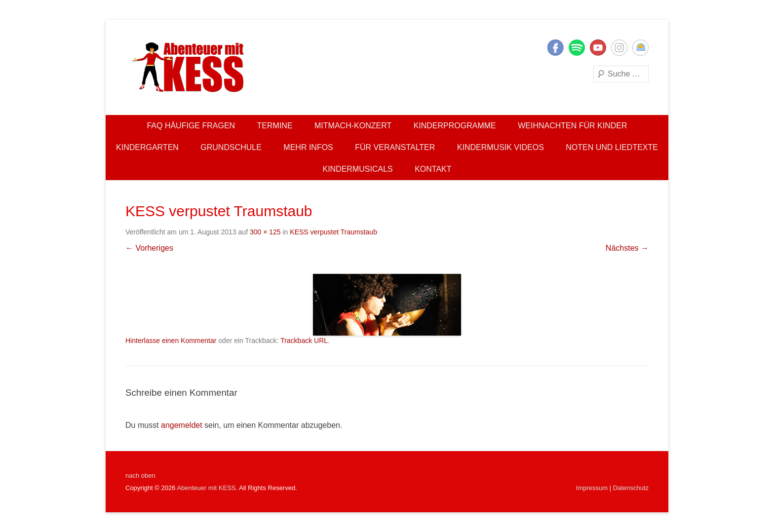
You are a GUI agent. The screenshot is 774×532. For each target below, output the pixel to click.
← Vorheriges (149, 248)
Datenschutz (631, 488)
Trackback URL (304, 341)
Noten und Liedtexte (612, 147)
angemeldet (182, 425)
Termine (275, 126)
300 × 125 (265, 232)
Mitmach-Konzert (353, 126)
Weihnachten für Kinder (572, 126)
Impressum (592, 488)
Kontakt (433, 169)
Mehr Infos (308, 147)
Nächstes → (627, 248)
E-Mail (640, 48)
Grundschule (231, 147)
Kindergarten (147, 147)
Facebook (556, 48)
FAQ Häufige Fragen (191, 126)
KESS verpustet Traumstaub (333, 232)
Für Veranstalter (395, 147)
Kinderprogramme (455, 126)
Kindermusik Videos (501, 147)
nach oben (140, 475)
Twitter (577, 48)
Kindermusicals (357, 169)
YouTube (598, 48)
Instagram (619, 48)
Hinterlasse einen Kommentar (171, 341)
